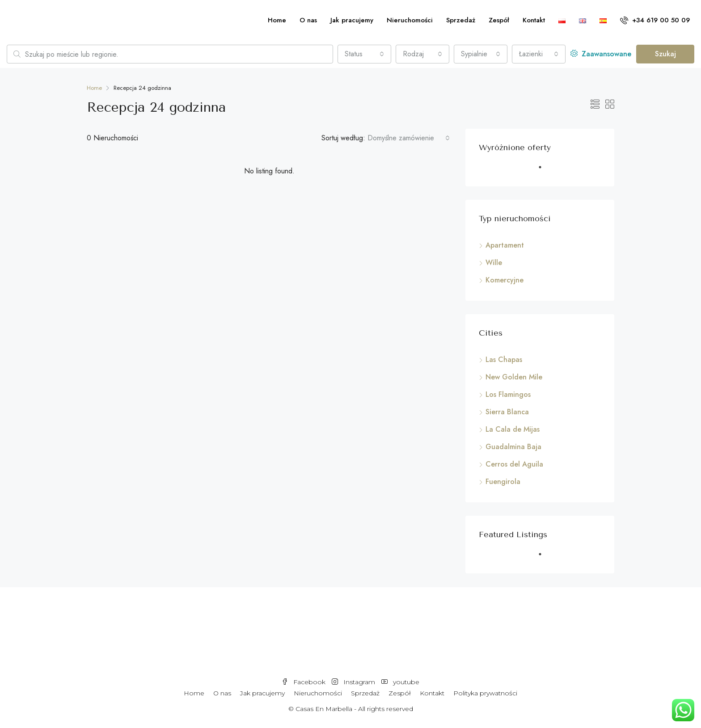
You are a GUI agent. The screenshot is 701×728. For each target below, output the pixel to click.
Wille (494, 263)
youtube (400, 682)
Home (277, 20)
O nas (308, 20)
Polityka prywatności (485, 693)
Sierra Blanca (507, 412)
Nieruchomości (410, 20)
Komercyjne (505, 280)
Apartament (505, 245)
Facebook (304, 682)
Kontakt (534, 20)
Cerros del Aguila (514, 464)
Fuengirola (503, 482)
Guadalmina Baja (513, 447)
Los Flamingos (508, 394)
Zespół (499, 20)
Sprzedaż (461, 20)
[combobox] (364, 54)
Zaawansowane (601, 54)
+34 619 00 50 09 (655, 20)
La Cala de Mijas (513, 429)
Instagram (354, 682)
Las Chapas (504, 360)
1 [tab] (545, 171)
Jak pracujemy (352, 20)
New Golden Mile (514, 377)
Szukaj (665, 54)
